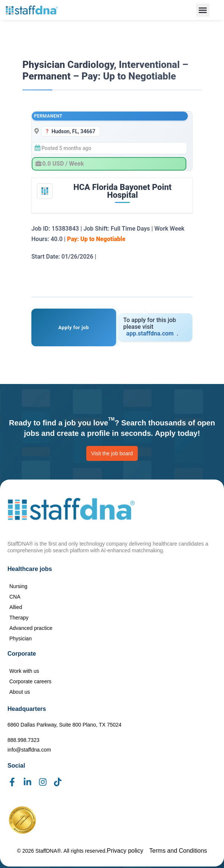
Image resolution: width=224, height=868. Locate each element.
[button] (203, 10)
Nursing (18, 586)
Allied (16, 607)
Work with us (24, 671)
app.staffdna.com (150, 333)
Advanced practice (31, 628)
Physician (21, 638)
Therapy (19, 618)
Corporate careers (30, 681)
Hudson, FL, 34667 (73, 131)
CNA (15, 597)
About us (20, 692)
